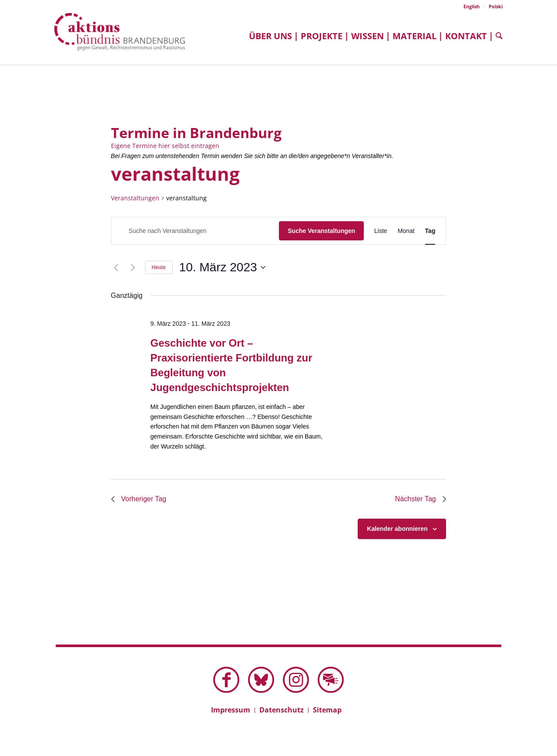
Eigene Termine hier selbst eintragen (165, 146)
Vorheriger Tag (139, 499)
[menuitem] (472, 7)
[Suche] (497, 36)
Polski (496, 6)
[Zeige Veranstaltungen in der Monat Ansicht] (406, 231)
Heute (159, 267)
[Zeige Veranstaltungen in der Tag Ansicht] (430, 231)
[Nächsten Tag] (133, 267)
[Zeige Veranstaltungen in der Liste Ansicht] (381, 231)
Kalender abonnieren (397, 529)
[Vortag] (116, 267)
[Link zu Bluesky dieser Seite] (261, 680)
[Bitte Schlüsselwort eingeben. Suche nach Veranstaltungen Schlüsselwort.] (195, 231)
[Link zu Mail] (331, 680)
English (471, 6)
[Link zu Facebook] (226, 680)
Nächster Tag (420, 499)
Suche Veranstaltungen (321, 231)
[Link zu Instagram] (296, 680)
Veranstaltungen (135, 198)
